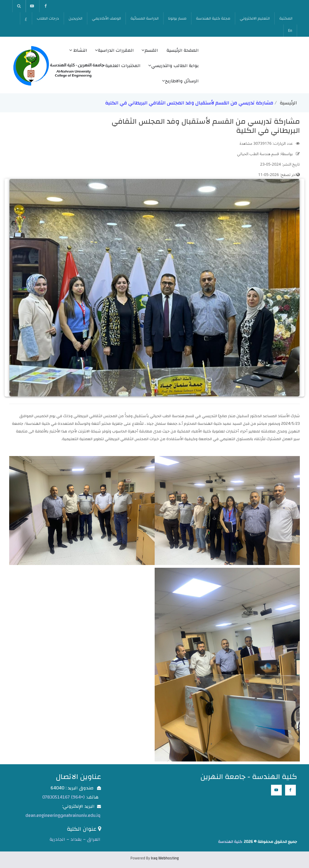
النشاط (78, 50)
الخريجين (75, 18)
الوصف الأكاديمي (106, 18)
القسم (150, 50)
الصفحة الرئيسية (183, 50)
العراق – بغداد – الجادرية (75, 839)
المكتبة (286, 18)
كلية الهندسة (230, 842)
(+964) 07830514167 (63, 797)
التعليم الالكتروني (255, 18)
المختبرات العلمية (121, 66)
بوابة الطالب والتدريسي (173, 66)
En (290, 31)
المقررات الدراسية (114, 50)
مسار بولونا (177, 18)
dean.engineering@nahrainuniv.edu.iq (63, 816)
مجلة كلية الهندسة (213, 18)
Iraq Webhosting (165, 858)
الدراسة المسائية (145, 18)
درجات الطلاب (48, 18)
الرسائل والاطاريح (180, 81)
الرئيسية (288, 103)
